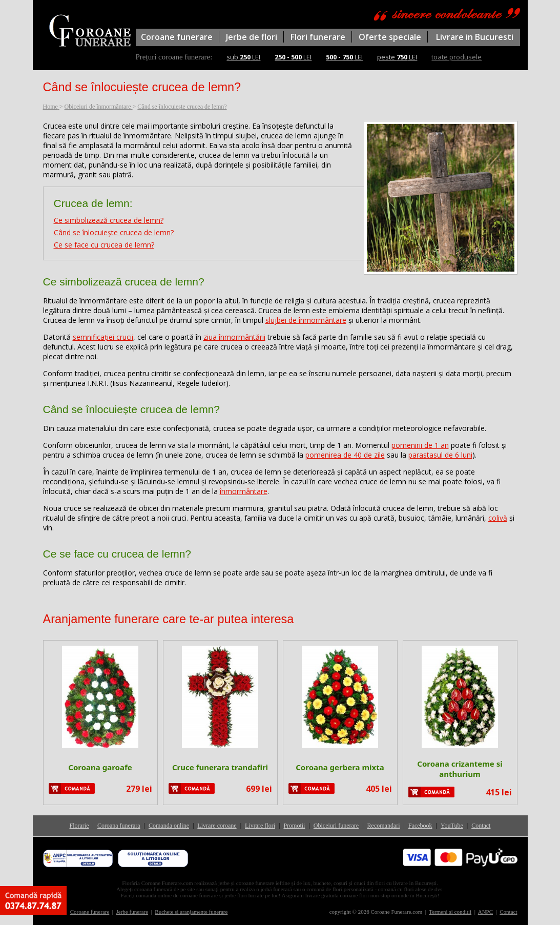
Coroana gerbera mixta (340, 767)
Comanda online (169, 826)
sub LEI (243, 57)
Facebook (420, 826)
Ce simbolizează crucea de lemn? (109, 220)
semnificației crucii (103, 337)
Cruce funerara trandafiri (220, 767)
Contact (481, 826)
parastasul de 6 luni (440, 455)
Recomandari (384, 826)
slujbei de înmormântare (306, 320)
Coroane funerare (177, 37)
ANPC (485, 912)
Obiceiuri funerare (336, 826)
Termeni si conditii (450, 912)
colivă (498, 518)
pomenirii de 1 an (420, 445)
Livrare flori (260, 826)
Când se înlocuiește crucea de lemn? (114, 232)
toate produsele (457, 57)
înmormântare (244, 491)
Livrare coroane (217, 826)
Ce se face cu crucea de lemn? (104, 245)
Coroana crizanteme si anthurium (460, 769)
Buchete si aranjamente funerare (191, 912)
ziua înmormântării (234, 337)
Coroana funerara (119, 826)
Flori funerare (318, 37)
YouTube (452, 826)
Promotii (294, 826)
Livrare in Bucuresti (475, 37)
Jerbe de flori (252, 37)
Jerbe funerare (132, 912)
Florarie (79, 826)
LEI (293, 57)
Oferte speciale (390, 37)
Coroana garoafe (100, 767)
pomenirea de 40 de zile (345, 455)
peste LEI (397, 57)
